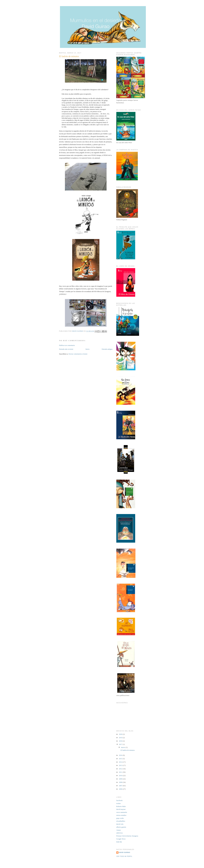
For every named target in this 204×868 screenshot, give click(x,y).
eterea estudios (121, 815)
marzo (123, 747)
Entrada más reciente (66, 349)
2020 (121, 734)
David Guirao (125, 852)
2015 (121, 759)
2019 (121, 738)
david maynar (121, 809)
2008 (121, 782)
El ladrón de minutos (128, 750)
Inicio (87, 349)
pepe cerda (120, 818)
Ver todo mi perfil (124, 856)
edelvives (119, 833)
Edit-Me (119, 842)
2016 (121, 755)
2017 (121, 744)
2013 (121, 765)
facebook (119, 800)
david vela (120, 824)
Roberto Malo (121, 806)
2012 (121, 769)
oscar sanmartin (122, 812)
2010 (121, 775)
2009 (121, 779)
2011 (121, 772)
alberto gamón (121, 827)
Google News (121, 839)
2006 (121, 789)
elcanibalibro (121, 821)
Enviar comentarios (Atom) (78, 354)
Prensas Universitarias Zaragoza (127, 836)
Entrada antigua (107, 349)
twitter (119, 803)
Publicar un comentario (67, 345)
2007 (121, 786)
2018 (121, 741)
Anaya (119, 830)
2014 (121, 762)
